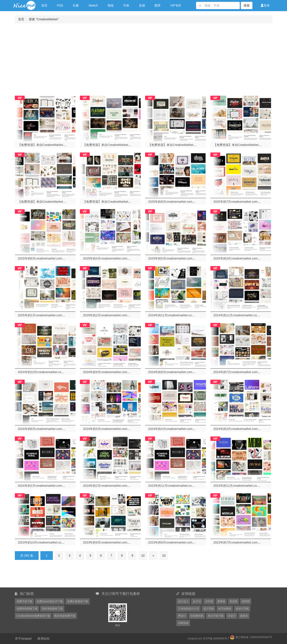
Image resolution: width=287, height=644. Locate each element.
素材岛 (244, 616)
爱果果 (221, 601)
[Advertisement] (144, 58)
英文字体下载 (216, 616)
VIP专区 (176, 5)
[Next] (153, 556)
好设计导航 (242, 609)
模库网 (246, 601)
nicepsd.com (195, 639)
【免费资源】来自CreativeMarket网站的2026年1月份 (54, 145)
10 (143, 556)
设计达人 (183, 601)
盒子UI (197, 601)
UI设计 (232, 616)
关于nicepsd (23, 639)
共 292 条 (27, 556)
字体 (126, 5)
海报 (110, 5)
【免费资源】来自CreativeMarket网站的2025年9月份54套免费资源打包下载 (134, 202)
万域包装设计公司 (189, 609)
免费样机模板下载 (27, 609)
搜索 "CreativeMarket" (44, 19)
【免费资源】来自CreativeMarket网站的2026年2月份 (119, 145)
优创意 (234, 601)
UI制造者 (183, 623)
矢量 (76, 5)
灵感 (142, 5)
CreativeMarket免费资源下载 (33, 616)
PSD (60, 5)
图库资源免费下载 (65, 616)
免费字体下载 (24, 601)
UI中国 (209, 601)
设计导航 (209, 609)
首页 (44, 5)
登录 (265, 5)
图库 (158, 5)
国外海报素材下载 (52, 609)
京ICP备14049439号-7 (216, 639)
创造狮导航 (197, 616)
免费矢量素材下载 (78, 601)
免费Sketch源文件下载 (50, 601)
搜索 (247, 5)
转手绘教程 (225, 609)
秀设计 (182, 616)
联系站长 (44, 639)
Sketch (93, 5)
